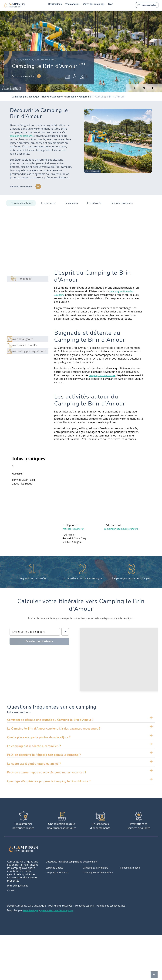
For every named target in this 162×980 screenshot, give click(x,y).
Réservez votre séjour (23, 187)
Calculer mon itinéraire (39, 640)
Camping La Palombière (97, 866)
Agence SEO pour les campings (61, 910)
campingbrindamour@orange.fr (123, 527)
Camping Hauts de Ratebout (100, 871)
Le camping (74, 202)
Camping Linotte (55, 866)
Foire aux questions (19, 884)
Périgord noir (94, 97)
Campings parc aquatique (27, 97)
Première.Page (32, 910)
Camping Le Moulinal (58, 871)
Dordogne (77, 97)
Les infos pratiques (128, 202)
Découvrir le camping (25, 77)
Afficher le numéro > (75, 527)
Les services (50, 202)
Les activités (99, 202)
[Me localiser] (65, 630)
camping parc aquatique (104, 374)
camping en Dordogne (23, 136)
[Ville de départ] (35, 630)
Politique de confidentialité (115, 905)
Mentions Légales (86, 905)
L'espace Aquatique (21, 202)
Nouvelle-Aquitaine (57, 97)
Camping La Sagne (131, 866)
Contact (12, 890)
